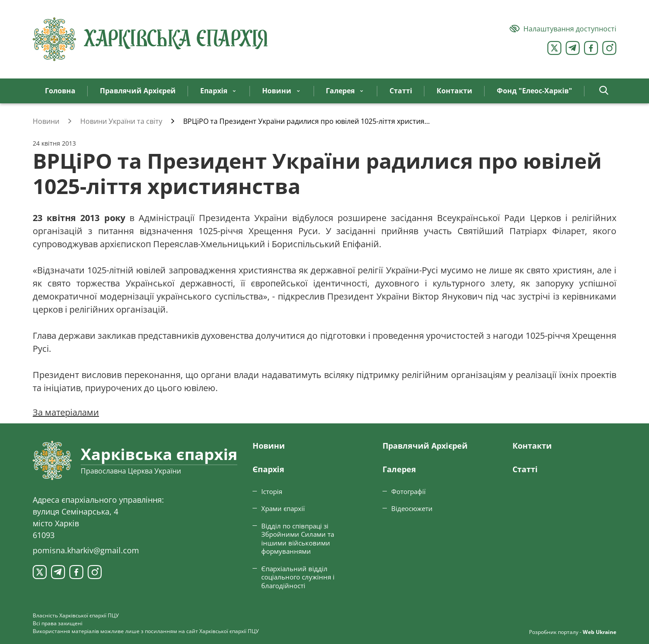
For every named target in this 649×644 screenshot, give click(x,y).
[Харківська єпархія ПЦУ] (150, 39)
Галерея (399, 469)
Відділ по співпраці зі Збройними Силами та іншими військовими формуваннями (298, 539)
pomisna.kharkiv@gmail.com (86, 550)
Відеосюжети (412, 508)
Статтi (525, 469)
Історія (272, 491)
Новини (269, 446)
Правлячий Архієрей (425, 446)
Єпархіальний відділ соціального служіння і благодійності (298, 577)
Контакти (532, 446)
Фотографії (408, 491)
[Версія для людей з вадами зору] (563, 29)
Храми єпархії (283, 508)
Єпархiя (268, 469)
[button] (604, 91)
